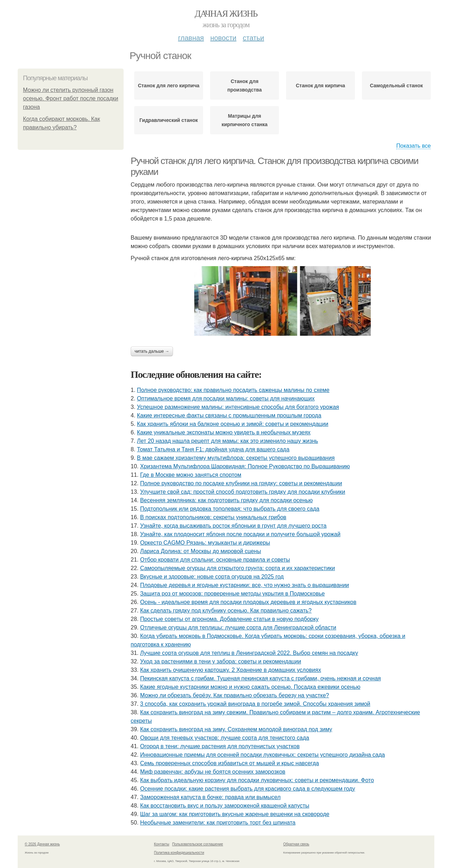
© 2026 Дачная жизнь (42, 844)
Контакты (162, 844)
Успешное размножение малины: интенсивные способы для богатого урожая (238, 407)
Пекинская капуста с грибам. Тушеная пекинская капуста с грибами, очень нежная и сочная (261, 678)
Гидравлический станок (169, 120)
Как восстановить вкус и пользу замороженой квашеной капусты (225, 806)
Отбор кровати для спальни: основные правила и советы (215, 560)
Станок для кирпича (321, 86)
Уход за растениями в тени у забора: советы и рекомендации (221, 661)
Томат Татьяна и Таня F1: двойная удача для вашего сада (213, 449)
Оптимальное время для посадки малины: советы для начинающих (226, 398)
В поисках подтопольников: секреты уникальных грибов (213, 517)
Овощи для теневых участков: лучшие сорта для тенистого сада (225, 738)
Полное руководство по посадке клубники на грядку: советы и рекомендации (241, 483)
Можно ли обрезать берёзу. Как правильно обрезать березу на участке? (235, 695)
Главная (191, 38)
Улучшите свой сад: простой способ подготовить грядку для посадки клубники (243, 492)
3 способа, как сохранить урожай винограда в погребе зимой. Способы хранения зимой (255, 704)
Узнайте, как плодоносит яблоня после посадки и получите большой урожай (240, 534)
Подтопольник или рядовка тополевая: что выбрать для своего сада (230, 509)
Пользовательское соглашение (198, 844)
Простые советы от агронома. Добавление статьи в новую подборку (230, 619)
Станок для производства (245, 86)
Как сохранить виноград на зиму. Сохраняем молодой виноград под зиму (236, 729)
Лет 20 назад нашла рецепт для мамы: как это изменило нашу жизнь (228, 441)
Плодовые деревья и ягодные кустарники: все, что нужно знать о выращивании (245, 585)
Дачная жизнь (226, 14)
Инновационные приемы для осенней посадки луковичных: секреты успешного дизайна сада (263, 755)
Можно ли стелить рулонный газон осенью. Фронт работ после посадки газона (71, 98)
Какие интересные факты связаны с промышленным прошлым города (229, 415)
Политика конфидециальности (179, 853)
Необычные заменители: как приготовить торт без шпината (218, 823)
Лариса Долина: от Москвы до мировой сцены (201, 551)
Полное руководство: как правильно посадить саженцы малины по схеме (233, 390)
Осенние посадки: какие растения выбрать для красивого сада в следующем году (248, 789)
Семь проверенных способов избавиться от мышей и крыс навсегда (230, 763)
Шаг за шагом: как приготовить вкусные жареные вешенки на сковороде (235, 814)
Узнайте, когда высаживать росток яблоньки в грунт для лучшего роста (233, 526)
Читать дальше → (152, 351)
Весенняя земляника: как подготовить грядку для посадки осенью (227, 500)
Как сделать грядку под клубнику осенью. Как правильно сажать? (226, 611)
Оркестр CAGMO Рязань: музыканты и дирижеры (205, 543)
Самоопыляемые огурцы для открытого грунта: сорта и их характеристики (238, 568)
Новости (223, 38)
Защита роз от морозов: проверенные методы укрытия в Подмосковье (233, 594)
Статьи (253, 38)
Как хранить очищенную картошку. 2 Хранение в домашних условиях (231, 670)
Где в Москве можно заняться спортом (191, 475)
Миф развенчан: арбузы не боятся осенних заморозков (213, 772)
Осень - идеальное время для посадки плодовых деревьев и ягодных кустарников (248, 602)
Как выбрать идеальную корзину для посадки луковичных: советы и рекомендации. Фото (257, 780)
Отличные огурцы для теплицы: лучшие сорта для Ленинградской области (238, 627)
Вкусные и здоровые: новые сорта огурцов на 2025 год (212, 577)
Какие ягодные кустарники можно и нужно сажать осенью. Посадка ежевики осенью (250, 687)
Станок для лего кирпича (168, 86)
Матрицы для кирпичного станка (244, 120)
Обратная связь (296, 844)
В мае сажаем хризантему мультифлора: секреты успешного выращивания (236, 458)
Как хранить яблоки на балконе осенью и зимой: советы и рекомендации (233, 424)
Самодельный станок (396, 86)
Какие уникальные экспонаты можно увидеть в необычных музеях (224, 432)
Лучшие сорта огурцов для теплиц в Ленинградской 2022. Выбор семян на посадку (249, 653)
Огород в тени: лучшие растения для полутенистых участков (220, 746)
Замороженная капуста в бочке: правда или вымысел (210, 797)
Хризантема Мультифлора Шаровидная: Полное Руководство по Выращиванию (245, 466)
